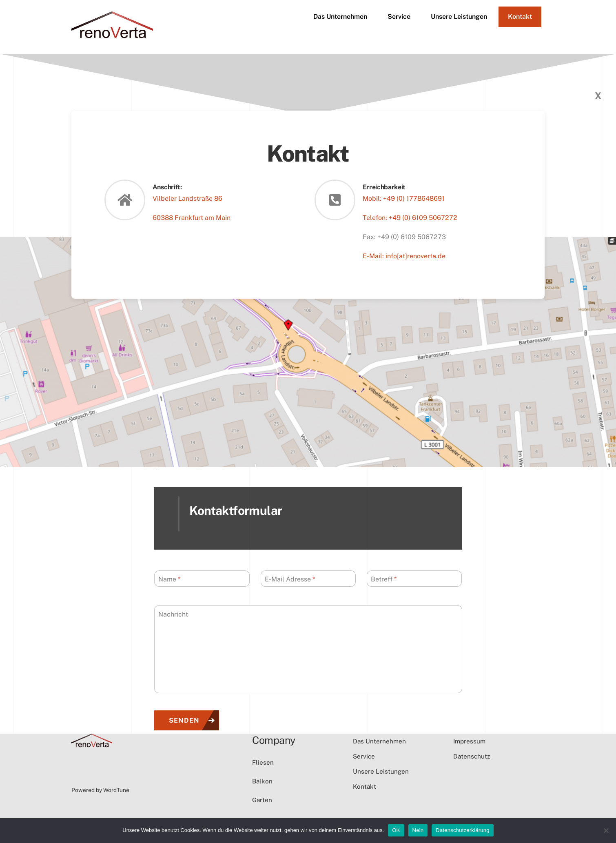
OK (396, 830)
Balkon (262, 781)
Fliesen (263, 762)
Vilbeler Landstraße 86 (187, 199)
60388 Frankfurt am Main (192, 218)
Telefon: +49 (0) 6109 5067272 (410, 218)
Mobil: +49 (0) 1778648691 (404, 199)
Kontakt (520, 17)
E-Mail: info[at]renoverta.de (404, 256)
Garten (262, 800)
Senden (184, 720)
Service (399, 17)
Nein (418, 830)
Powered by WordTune (100, 790)
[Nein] (606, 830)
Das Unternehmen (340, 17)
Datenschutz (472, 756)
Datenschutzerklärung (462, 830)
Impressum (469, 741)
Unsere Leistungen (459, 17)
